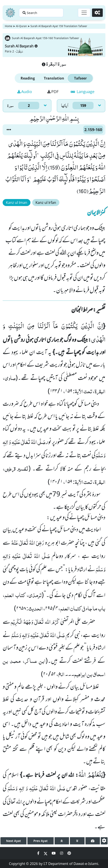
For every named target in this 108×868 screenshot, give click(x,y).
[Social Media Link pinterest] (69, 853)
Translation (54, 78)
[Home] (10, 13)
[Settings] (97, 13)
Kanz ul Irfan (46, 203)
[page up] (62, 841)
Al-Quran (21, 26)
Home (9, 26)
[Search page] (41, 13)
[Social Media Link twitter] (46, 853)
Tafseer (80, 78)
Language (83, 92)
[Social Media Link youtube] (54, 853)
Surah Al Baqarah (21, 46)
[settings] (104, 841)
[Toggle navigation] (84, 13)
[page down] (77, 841)
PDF (53, 92)
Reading (28, 78)
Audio (25, 92)
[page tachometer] (93, 841)
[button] (9, 130)
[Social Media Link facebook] (39, 853)
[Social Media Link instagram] (62, 853)
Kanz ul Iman (17, 203)
